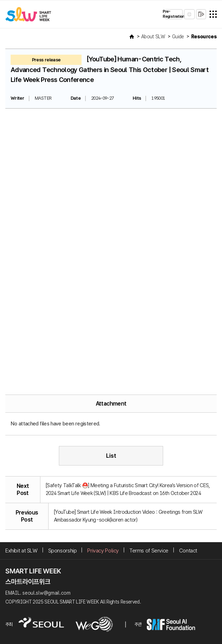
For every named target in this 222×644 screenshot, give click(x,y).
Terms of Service (149, 551)
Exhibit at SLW (21, 551)
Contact (188, 551)
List (111, 456)
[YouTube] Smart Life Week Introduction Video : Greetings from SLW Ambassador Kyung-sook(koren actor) (128, 516)
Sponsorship (63, 551)
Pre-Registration (174, 14)
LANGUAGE (189, 14)
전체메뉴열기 (213, 14)
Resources (204, 37)
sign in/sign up (201, 14)
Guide (178, 37)
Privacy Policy (103, 551)
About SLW (153, 37)
